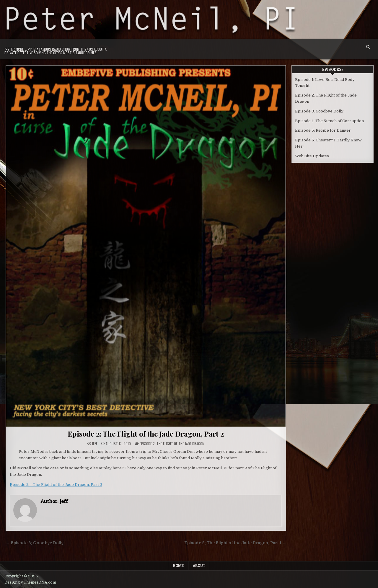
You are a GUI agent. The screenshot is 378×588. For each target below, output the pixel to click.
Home (178, 566)
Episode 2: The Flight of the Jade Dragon (172, 444)
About (199, 566)
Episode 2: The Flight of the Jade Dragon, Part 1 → (235, 543)
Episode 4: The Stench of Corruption (329, 121)
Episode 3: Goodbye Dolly (319, 111)
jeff (95, 444)
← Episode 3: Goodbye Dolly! (35, 543)
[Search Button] (368, 47)
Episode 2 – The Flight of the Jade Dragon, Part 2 (56, 485)
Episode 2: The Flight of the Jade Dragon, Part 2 (146, 434)
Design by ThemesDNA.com (30, 582)
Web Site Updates (312, 156)
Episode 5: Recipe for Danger (323, 130)
